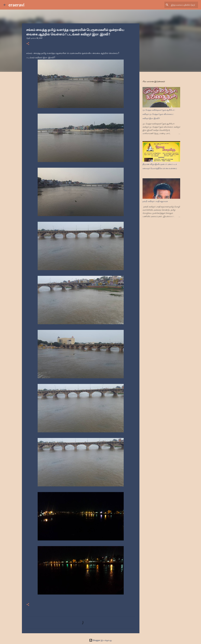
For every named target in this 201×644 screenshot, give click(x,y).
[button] (28, 44)
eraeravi (16, 5)
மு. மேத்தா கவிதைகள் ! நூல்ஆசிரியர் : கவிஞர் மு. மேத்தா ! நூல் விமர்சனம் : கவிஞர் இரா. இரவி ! (159, 114)
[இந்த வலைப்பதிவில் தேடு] (184, 5)
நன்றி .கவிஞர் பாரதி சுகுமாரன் (155, 201)
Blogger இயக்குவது (100, 640)
